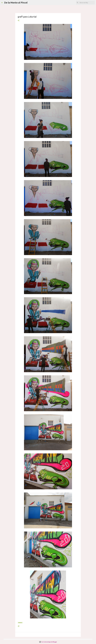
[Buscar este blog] (87, 3)
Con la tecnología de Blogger (48, 642)
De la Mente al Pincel (16, 3)
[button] (19, 21)
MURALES (20, 623)
